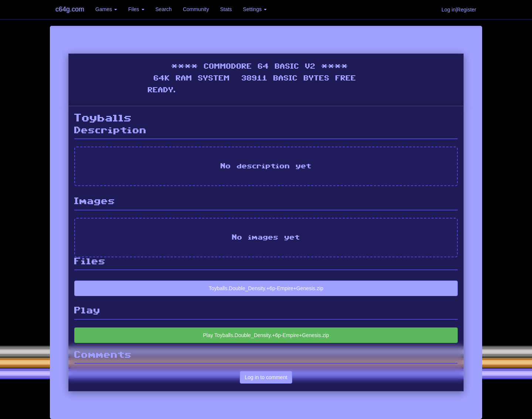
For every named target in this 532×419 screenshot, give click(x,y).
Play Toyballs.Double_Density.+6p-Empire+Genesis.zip (266, 335)
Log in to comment (266, 377)
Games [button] (106, 9)
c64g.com (70, 9)
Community (196, 9)
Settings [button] (255, 9)
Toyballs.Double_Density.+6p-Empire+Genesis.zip (266, 288)
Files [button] (136, 9)
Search (164, 9)
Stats (226, 9)
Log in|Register (459, 10)
